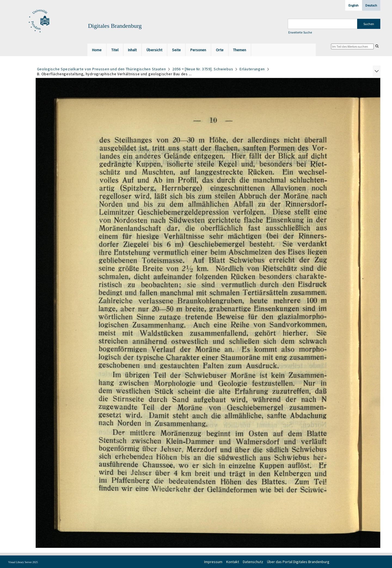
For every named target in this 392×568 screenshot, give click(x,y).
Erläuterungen (252, 69)
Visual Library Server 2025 (23, 562)
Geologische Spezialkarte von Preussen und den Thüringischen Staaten (102, 69)
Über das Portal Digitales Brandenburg (298, 562)
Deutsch (371, 5)
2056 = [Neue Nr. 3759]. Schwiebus (203, 69)
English (353, 5)
